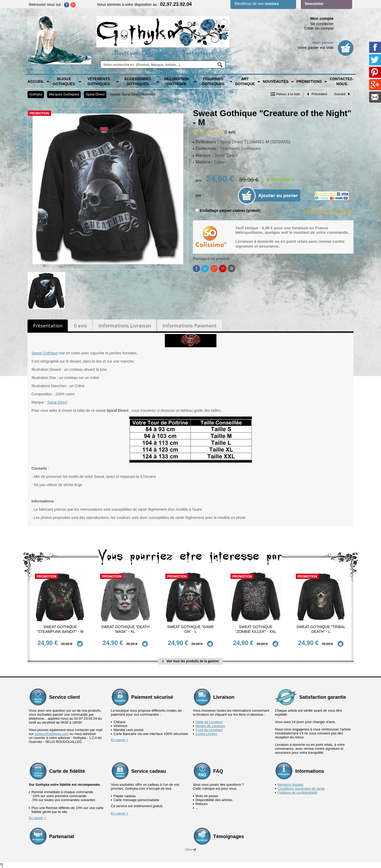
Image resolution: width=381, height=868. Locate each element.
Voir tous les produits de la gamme (191, 661)
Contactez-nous (342, 81)
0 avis (80, 326)
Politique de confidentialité (298, 792)
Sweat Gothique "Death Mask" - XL (125, 629)
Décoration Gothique (176, 81)
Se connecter (322, 24)
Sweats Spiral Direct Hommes (132, 94)
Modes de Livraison (210, 726)
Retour (285, 94)
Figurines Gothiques (213, 81)
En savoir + (119, 740)
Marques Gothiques (64, 94)
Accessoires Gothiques (138, 81)
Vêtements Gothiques (99, 81)
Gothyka (36, 94)
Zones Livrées (206, 734)
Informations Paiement (190, 326)
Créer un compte (319, 28)
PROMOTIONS (309, 81)
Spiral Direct (95, 94)
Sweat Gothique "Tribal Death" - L (321, 629)
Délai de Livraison (209, 722)
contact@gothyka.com (52, 734)
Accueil (36, 81)
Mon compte (322, 18)
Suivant (342, 94)
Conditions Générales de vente (301, 788)
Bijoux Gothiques (64, 81)
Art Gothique (245, 81)
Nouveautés (276, 81)
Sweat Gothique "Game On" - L (190, 629)
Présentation (48, 326)
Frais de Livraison (209, 730)
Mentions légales (291, 784)
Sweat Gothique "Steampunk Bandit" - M (60, 629)
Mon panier (323, 42)
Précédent (317, 94)
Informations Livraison (125, 326)
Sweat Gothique (45, 353)
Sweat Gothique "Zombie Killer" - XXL (256, 629)
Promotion (39, 113)
